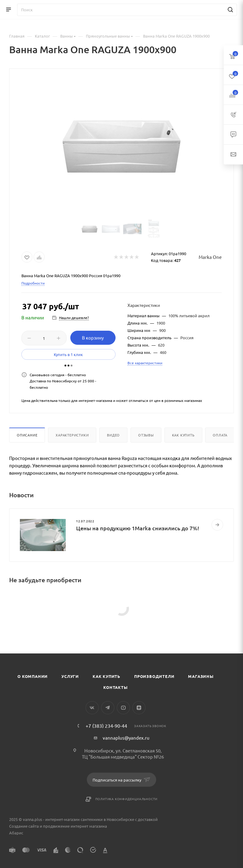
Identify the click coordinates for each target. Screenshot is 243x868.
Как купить (183, 435)
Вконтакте (92, 708)
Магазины (201, 676)
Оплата (220, 435)
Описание (27, 435)
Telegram (108, 708)
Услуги (70, 676)
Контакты (115, 687)
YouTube (123, 708)
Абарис (16, 833)
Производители (154, 676)
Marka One (210, 257)
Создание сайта (24, 826)
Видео (113, 435)
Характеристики (72, 435)
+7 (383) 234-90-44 (106, 726)
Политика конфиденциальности (127, 799)
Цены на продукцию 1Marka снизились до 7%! (138, 528)
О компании (33, 676)
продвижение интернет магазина (75, 826)
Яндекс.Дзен (139, 708)
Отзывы (146, 435)
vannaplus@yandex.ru (126, 738)
